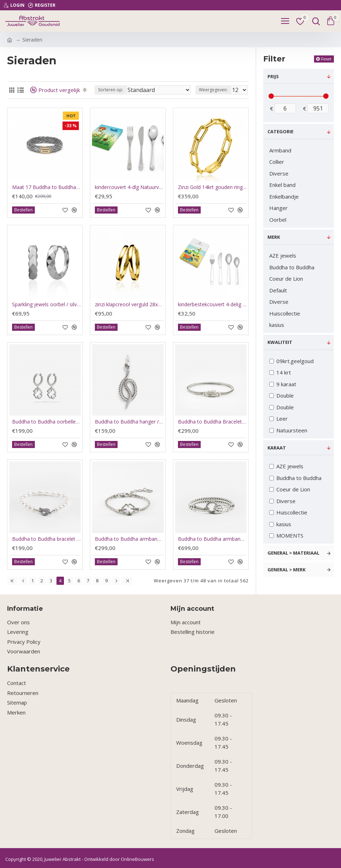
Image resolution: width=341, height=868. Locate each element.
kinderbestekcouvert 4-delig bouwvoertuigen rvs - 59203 (212, 304)
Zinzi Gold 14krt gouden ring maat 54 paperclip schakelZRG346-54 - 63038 (212, 187)
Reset (326, 59)
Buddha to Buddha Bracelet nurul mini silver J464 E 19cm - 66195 (212, 422)
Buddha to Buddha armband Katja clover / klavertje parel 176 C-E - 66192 (129, 539)
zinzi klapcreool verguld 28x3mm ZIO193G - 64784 (129, 304)
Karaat (277, 448)
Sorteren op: (111, 90)
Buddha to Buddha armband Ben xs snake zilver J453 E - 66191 (212, 539)
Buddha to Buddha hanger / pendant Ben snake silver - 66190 (129, 422)
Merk (274, 237)
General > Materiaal (293, 553)
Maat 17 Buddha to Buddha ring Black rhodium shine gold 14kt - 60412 (46, 187)
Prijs (273, 76)
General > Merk (286, 570)
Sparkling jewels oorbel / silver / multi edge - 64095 (46, 304)
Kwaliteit (280, 342)
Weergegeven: (213, 90)
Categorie (280, 131)
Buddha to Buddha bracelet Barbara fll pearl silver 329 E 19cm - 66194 (46, 539)
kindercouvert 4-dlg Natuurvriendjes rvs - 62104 (129, 187)
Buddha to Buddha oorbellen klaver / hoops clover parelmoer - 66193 (46, 422)
